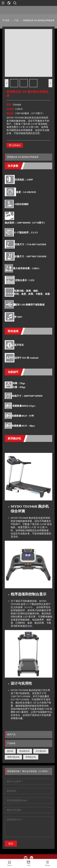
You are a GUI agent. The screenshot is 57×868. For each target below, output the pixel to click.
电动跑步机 (24, 751)
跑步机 (10, 751)
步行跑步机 (41, 751)
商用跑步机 (31, 757)
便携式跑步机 (13, 757)
